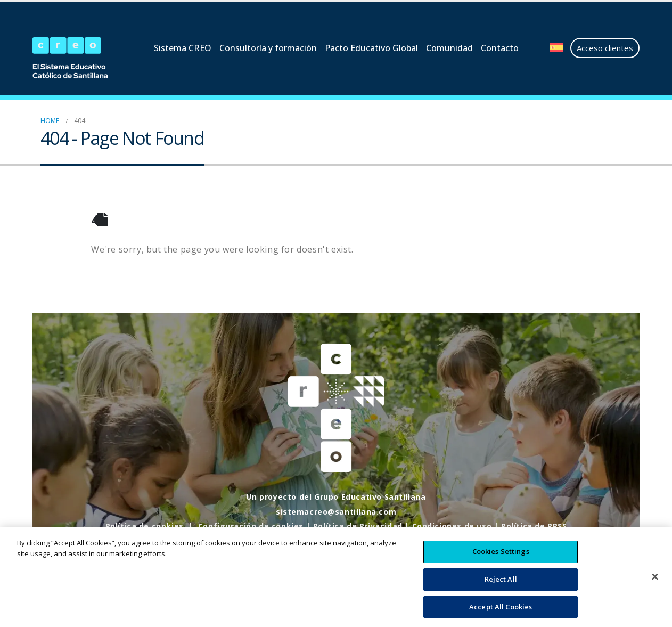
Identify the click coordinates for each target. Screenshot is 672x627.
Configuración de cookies (250, 526)
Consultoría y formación (268, 48)
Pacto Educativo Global (371, 48)
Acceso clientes (605, 48)
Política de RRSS (534, 526)
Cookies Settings (501, 560)
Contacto (500, 48)
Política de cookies (144, 526)
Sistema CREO (183, 48)
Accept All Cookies (501, 615)
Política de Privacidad (358, 526)
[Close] (655, 585)
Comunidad (449, 48)
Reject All (501, 588)
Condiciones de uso (452, 526)
